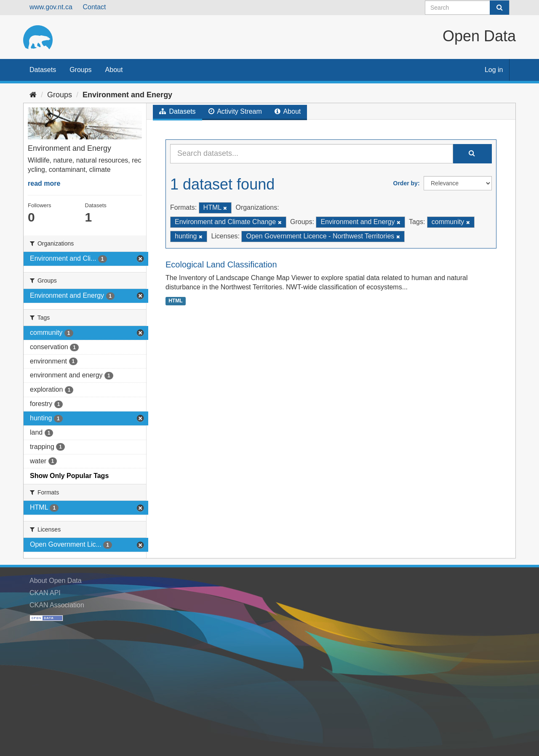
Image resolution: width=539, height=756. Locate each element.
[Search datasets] (467, 8)
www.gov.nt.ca (51, 7)
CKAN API (45, 593)
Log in (494, 70)
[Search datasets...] (312, 154)
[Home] (33, 95)
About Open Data (56, 581)
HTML (175, 301)
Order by (406, 183)
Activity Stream (235, 111)
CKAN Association (57, 605)
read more (44, 183)
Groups (80, 70)
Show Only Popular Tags (69, 476)
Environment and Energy (127, 95)
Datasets (43, 70)
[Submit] (499, 8)
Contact (94, 7)
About (114, 70)
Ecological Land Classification (221, 264)
